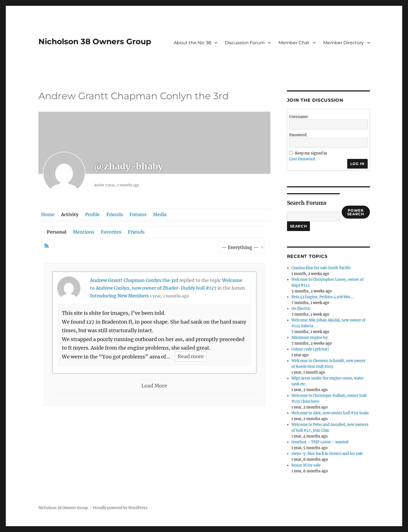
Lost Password (302, 159)
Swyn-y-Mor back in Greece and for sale (327, 454)
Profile (92, 214)
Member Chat (294, 43)
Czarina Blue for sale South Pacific (321, 268)
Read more (191, 357)
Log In (357, 164)
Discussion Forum (245, 43)
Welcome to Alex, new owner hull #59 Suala (330, 413)
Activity (70, 214)
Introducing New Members (119, 296)
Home (48, 214)
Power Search (356, 212)
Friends (115, 214)
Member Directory (343, 43)
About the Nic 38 (192, 43)
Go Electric (301, 309)
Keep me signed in (311, 153)
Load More (154, 386)
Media (160, 214)
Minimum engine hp (310, 338)
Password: (298, 135)
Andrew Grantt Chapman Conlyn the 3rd (134, 280)
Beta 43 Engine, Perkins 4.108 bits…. (323, 297)
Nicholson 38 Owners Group (95, 41)
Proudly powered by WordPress (120, 508)
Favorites (111, 232)
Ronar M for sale (306, 465)
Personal (56, 232)
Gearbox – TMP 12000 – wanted (320, 442)
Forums (138, 214)
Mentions (84, 232)
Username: (299, 117)
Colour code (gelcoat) (310, 349)
